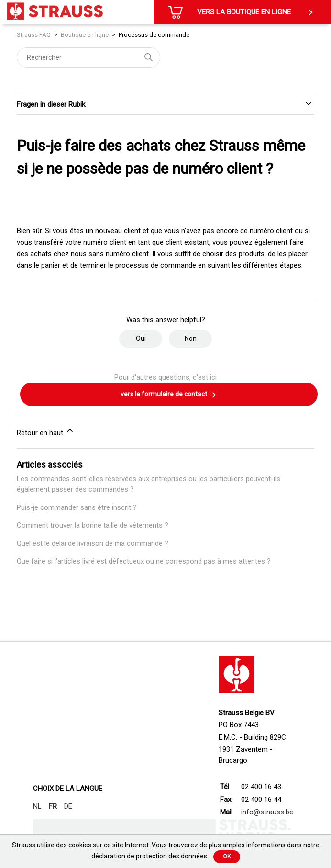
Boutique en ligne (85, 35)
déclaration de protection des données (149, 856)
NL (37, 806)
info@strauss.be (267, 812)
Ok (227, 857)
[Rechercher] (88, 57)
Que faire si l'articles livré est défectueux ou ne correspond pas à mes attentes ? (144, 561)
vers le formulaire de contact (169, 395)
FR (53, 806)
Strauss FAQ (34, 35)
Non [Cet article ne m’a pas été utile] (191, 338)
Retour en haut (46, 431)
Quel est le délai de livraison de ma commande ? (93, 543)
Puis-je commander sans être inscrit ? (77, 507)
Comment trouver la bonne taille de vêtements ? (93, 525)
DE (68, 806)
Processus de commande (154, 35)
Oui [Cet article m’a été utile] (141, 338)
